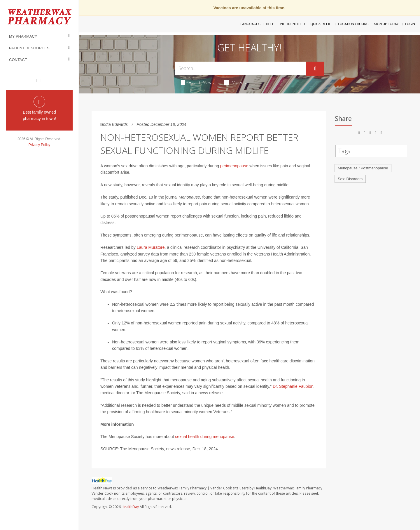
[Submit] (315, 69)
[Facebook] (36, 81)
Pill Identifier (292, 24)
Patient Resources (29, 48)
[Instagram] (41, 81)
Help (270, 24)
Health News (197, 82)
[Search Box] (241, 68)
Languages (250, 24)
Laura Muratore (151, 247)
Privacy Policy (40, 145)
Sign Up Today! (387, 24)
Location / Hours (353, 24)
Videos (235, 82)
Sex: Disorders (350, 179)
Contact (18, 60)
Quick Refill (322, 24)
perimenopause (234, 166)
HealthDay (130, 507)
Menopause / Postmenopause (363, 168)
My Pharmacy (23, 36)
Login (410, 24)
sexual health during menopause (204, 437)
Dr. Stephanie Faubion (293, 386)
